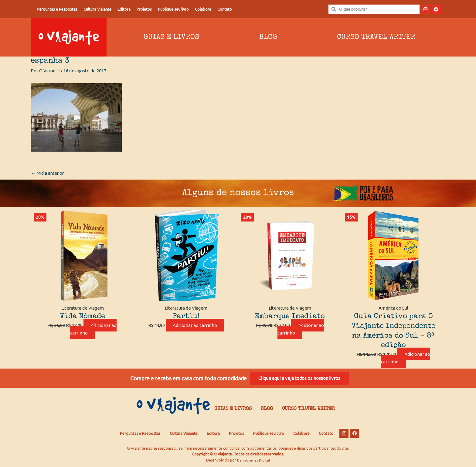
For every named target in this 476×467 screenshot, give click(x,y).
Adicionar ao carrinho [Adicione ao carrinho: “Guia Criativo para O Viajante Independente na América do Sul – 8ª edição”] (406, 358)
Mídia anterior (49, 173)
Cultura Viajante (97, 9)
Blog (268, 37)
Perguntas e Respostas (57, 9)
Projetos (144, 9)
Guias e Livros (171, 37)
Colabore (203, 9)
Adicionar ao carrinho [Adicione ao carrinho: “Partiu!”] (195, 326)
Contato (225, 9)
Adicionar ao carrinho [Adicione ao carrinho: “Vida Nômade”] (93, 329)
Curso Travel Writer (376, 37)
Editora (124, 9)
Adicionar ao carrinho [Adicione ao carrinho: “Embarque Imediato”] (301, 329)
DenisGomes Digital (253, 461)
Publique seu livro (173, 9)
